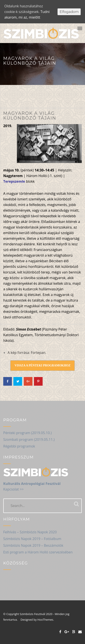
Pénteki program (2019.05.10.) (27, 433)
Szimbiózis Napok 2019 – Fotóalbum (32, 539)
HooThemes (46, 620)
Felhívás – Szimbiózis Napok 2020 (30, 532)
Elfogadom (69, 12)
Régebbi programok (19, 446)
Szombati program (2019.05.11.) (29, 439)
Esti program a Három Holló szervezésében (38, 552)
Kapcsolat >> (13, 489)
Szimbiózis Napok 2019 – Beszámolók (33, 545)
